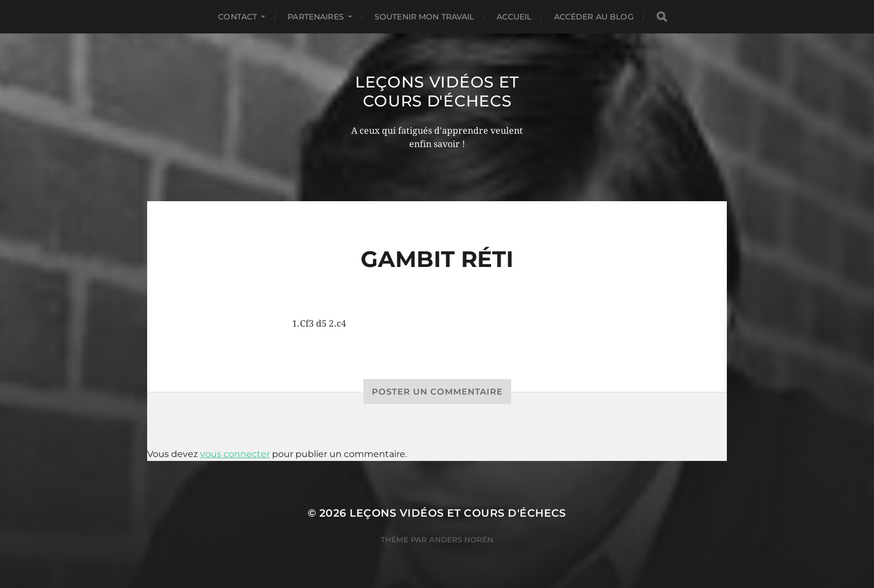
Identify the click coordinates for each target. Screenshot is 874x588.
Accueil (514, 17)
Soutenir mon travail (424, 17)
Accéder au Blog (594, 17)
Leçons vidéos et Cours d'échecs (437, 91)
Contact (237, 17)
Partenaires (316, 17)
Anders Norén (461, 540)
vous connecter (235, 454)
